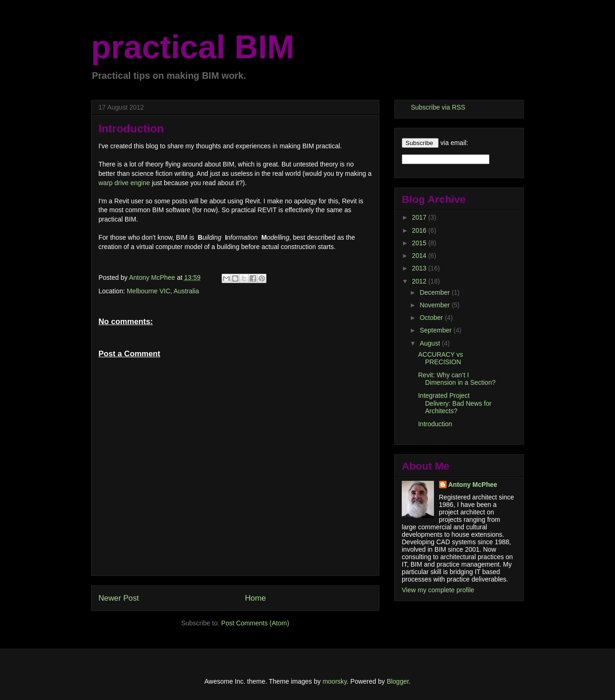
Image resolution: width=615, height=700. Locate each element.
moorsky (335, 681)
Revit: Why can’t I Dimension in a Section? (457, 379)
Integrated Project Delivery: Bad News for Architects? (455, 403)
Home (255, 598)
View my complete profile (438, 590)
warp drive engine (124, 183)
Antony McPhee (473, 485)
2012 (420, 281)
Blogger (398, 681)
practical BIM (193, 47)
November (435, 305)
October (432, 318)
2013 (420, 268)
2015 (420, 243)
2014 (420, 256)
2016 (420, 230)
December (435, 292)
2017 (420, 217)
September (436, 330)
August (430, 343)
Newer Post (119, 598)
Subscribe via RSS (438, 107)
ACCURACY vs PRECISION (440, 358)
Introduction (435, 424)
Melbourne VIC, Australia (163, 291)
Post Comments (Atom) (255, 623)
